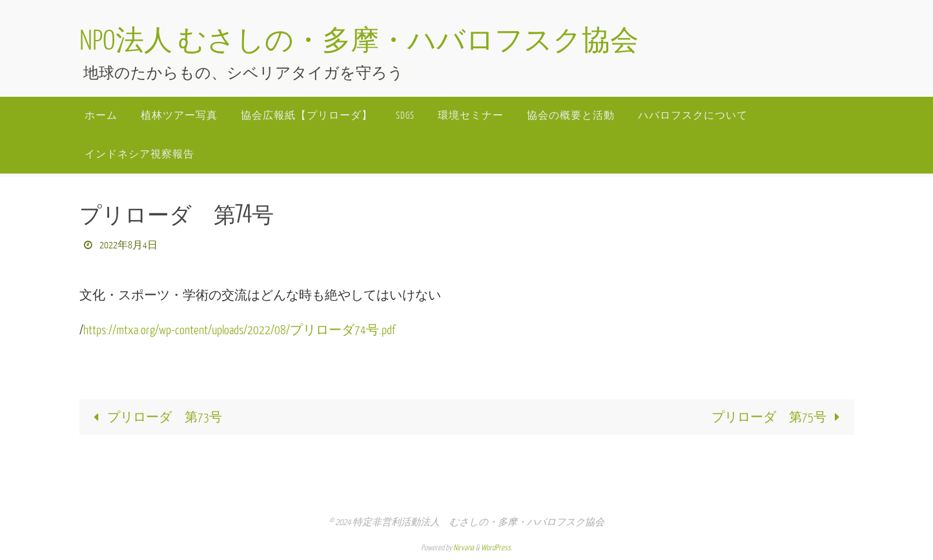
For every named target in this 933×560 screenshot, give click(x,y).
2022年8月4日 (128, 245)
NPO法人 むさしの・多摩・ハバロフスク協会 (359, 41)
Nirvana (464, 548)
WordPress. (497, 548)
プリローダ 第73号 (155, 417)
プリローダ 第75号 (779, 417)
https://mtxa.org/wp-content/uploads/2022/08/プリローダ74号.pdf (239, 330)
